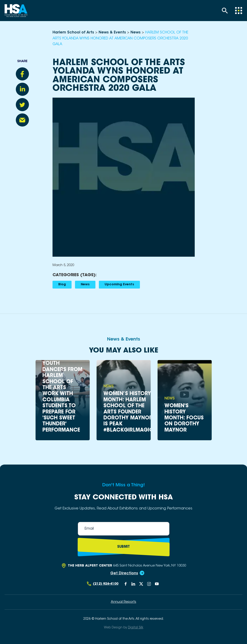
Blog (62, 285)
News (85, 285)
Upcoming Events (119, 285)
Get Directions (124, 573)
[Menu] (239, 11)
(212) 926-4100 (106, 584)
